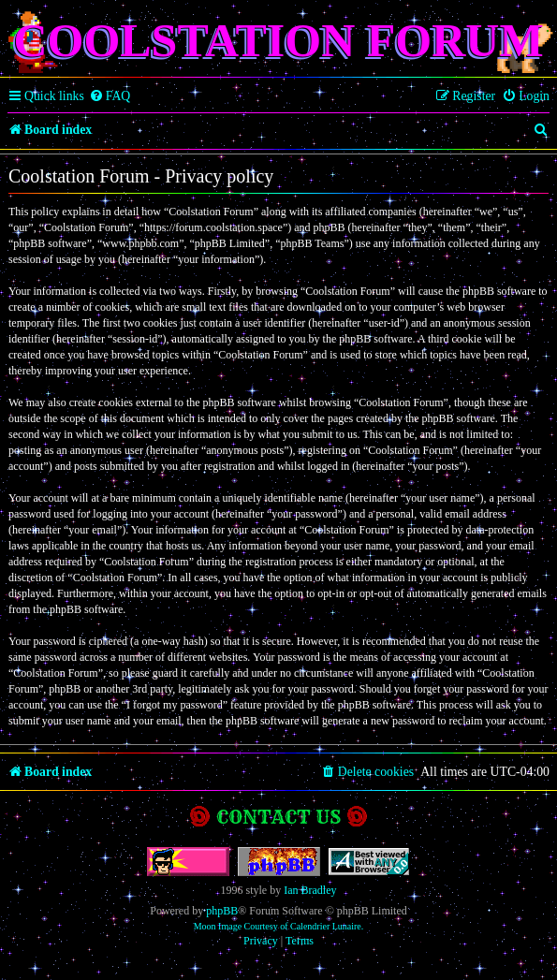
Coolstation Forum (278, 40)
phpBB (222, 911)
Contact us (278, 817)
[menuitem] (110, 96)
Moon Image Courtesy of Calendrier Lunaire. (279, 926)
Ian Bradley (310, 890)
